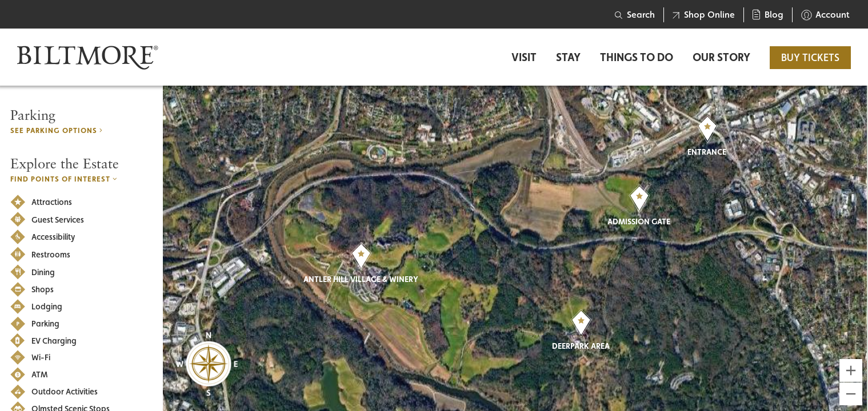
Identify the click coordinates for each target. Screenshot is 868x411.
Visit (524, 57)
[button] (361, 256)
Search (635, 15)
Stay (568, 57)
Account (825, 15)
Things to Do (637, 57)
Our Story (721, 57)
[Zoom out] (851, 394)
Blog (768, 15)
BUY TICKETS (810, 57)
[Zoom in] (851, 370)
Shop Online (704, 15)
